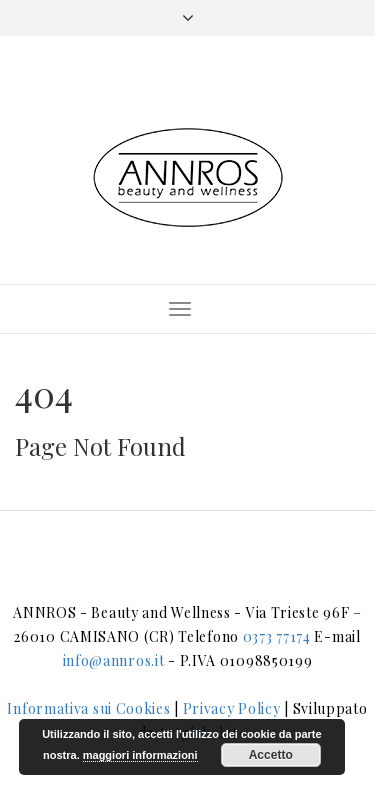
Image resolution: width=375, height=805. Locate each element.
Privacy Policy (232, 708)
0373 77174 (277, 636)
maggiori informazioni (140, 755)
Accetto (271, 755)
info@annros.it (114, 660)
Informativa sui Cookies (88, 708)
